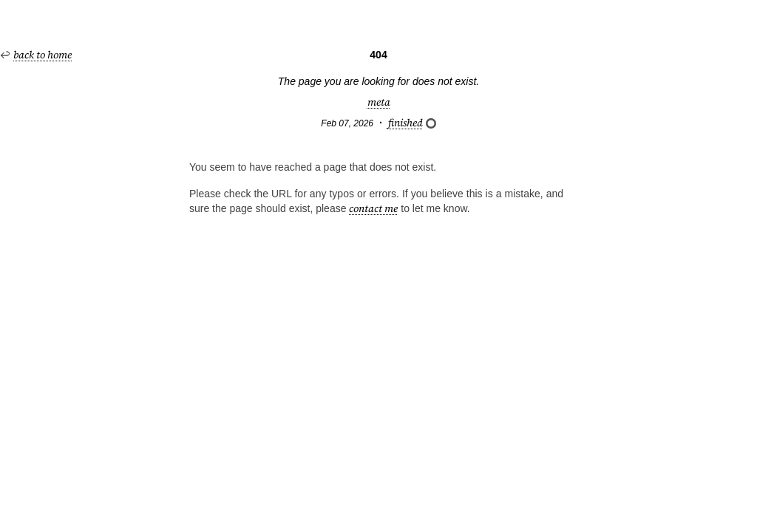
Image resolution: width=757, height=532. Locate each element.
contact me (373, 208)
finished (412, 123)
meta (379, 102)
